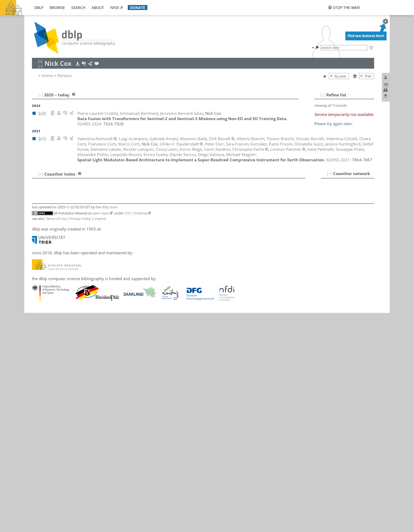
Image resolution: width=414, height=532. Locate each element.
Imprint (100, 219)
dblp (39, 8)
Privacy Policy (80, 219)
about (98, 8)
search (78, 8)
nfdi (115, 8)
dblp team (110, 207)
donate (138, 8)
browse (57, 8)
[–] (323, 95)
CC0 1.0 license (136, 213)
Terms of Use (56, 219)
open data (100, 213)
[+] (330, 173)
